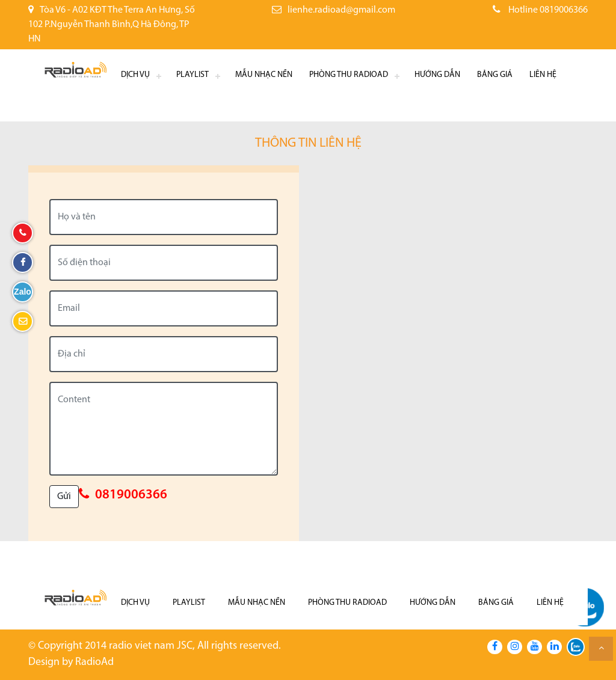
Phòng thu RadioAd (349, 75)
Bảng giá (495, 75)
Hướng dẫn (437, 75)
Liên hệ (543, 75)
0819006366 (131, 495)
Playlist (192, 75)
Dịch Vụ (135, 75)
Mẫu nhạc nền (264, 75)
